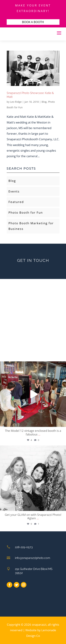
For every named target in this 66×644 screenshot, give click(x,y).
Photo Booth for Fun (26, 212)
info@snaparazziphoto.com (33, 558)
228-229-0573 (24, 547)
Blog (44, 102)
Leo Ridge (16, 102)
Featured (16, 202)
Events (14, 191)
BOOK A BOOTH (33, 22)
